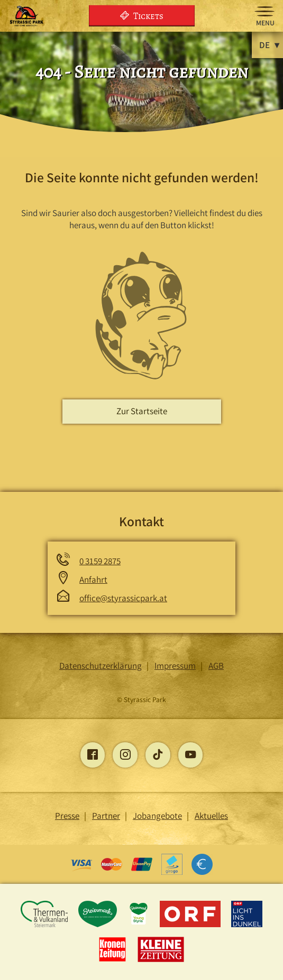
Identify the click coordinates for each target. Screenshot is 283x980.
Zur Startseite (142, 411)
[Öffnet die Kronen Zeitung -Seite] (113, 961)
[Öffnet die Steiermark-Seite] (99, 926)
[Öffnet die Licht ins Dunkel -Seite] (247, 926)
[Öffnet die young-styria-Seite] (139, 926)
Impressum (175, 666)
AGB (216, 666)
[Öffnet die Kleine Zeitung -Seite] (161, 961)
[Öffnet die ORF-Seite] (191, 926)
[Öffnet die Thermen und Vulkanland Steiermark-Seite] (45, 926)
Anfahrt (93, 580)
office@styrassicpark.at (123, 598)
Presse (67, 816)
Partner (106, 816)
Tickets (142, 16)
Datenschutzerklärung (101, 666)
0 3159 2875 (100, 561)
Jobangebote (157, 816)
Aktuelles (211, 816)
